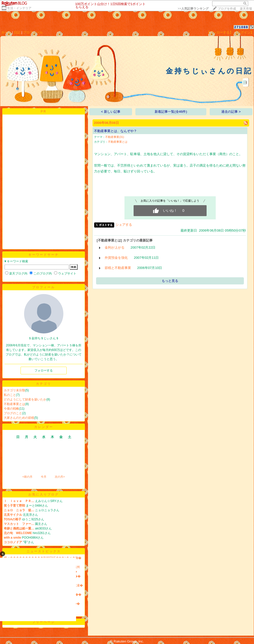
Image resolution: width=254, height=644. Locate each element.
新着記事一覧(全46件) (171, 112)
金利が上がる (115, 247)
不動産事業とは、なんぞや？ (115, 131)
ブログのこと (13, 413)
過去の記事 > (231, 112)
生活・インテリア (19, 8)
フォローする (44, 371)
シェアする (124, 225)
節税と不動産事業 (118, 268)
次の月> (60, 477)
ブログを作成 (227, 9)
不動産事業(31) (115, 137)
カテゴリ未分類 (14, 390)
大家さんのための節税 (19, 418)
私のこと (10, 395)
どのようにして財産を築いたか (25, 399)
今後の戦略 (11, 409)
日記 (17, 32)
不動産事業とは (14, 404)
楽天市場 (246, 9)
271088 (241, 27)
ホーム (6, 32)
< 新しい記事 (111, 112)
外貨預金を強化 (116, 258)
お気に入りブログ (44, 494)
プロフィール (33, 32)
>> (193, 9)
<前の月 (27, 477)
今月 (44, 477)
